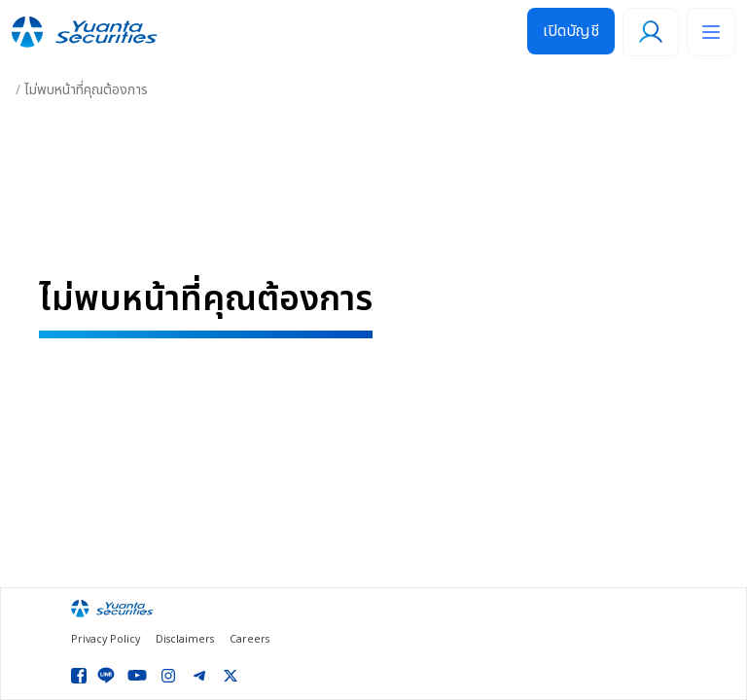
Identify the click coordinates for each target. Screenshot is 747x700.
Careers (249, 640)
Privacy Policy (106, 640)
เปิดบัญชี (571, 31)
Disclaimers (185, 640)
